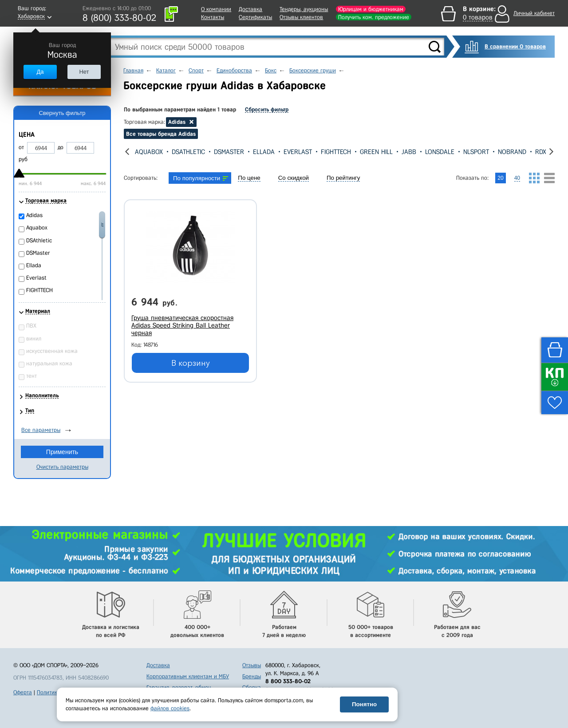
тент (32, 376)
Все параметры (41, 430)
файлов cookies (170, 708)
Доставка (250, 9)
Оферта (23, 692)
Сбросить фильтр (267, 109)
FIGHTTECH (336, 152)
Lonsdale (440, 152)
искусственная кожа (52, 351)
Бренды (252, 676)
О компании (216, 9)
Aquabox (149, 152)
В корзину (191, 363)
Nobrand (512, 152)
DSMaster (229, 152)
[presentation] (127, 152)
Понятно (364, 704)
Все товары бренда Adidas (161, 134)
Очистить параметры (62, 467)
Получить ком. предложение (374, 17)
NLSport (476, 152)
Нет (84, 72)
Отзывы (252, 665)
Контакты (213, 17)
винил (34, 338)
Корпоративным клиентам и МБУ (188, 676)
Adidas (34, 215)
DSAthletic (188, 152)
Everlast (298, 152)
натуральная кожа (49, 363)
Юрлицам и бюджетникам (371, 9)
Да (40, 72)
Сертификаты (255, 17)
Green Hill (376, 152)
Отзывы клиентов (301, 17)
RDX (541, 152)
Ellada (264, 152)
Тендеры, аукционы (304, 9)
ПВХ (31, 326)
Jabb (409, 152)
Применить (62, 452)
